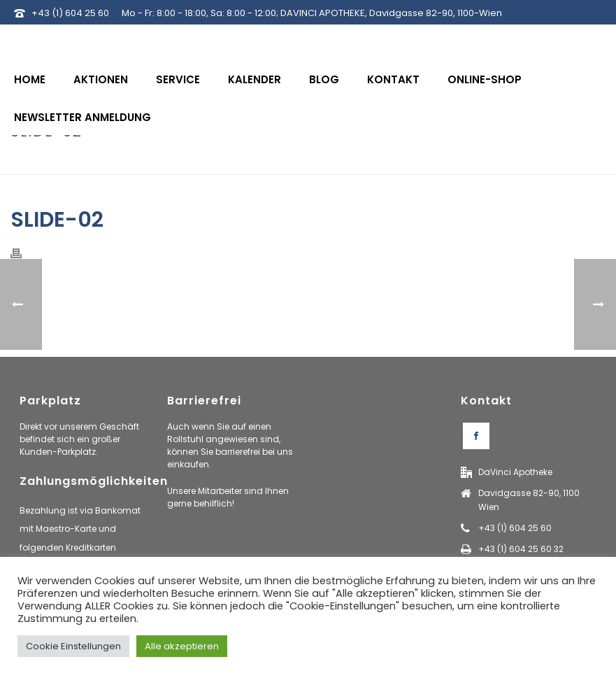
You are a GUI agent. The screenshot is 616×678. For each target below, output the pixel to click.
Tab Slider (521, 161)
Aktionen (101, 79)
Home (30, 79)
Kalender (255, 79)
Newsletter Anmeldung (83, 117)
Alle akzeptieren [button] (182, 646)
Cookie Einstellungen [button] (73, 646)
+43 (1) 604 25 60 (70, 13)
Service (178, 79)
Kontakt (393, 79)
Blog (324, 79)
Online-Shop (485, 79)
